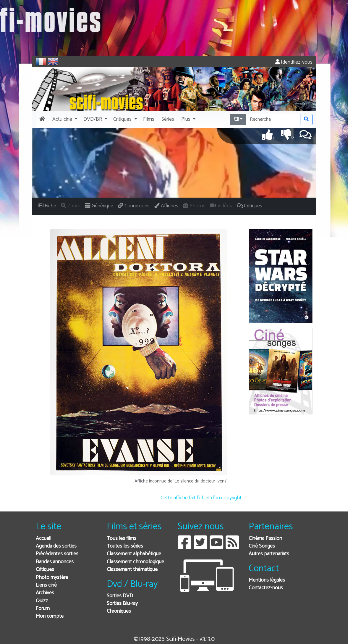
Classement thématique (132, 570)
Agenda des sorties (56, 546)
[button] (64, 120)
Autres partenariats (269, 554)
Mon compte (50, 616)
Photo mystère (52, 578)
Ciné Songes (262, 546)
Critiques (45, 570)
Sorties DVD (120, 596)
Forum (43, 609)
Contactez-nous (266, 588)
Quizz (42, 601)
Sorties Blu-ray (122, 604)
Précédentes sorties (57, 554)
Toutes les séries (125, 546)
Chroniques (119, 611)
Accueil (43, 539)
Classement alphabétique (134, 554)
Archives (45, 593)
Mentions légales (267, 580)
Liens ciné (46, 585)
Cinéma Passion (265, 539)
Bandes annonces (55, 562)
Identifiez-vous (294, 62)
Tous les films (122, 539)
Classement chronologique (135, 562)
